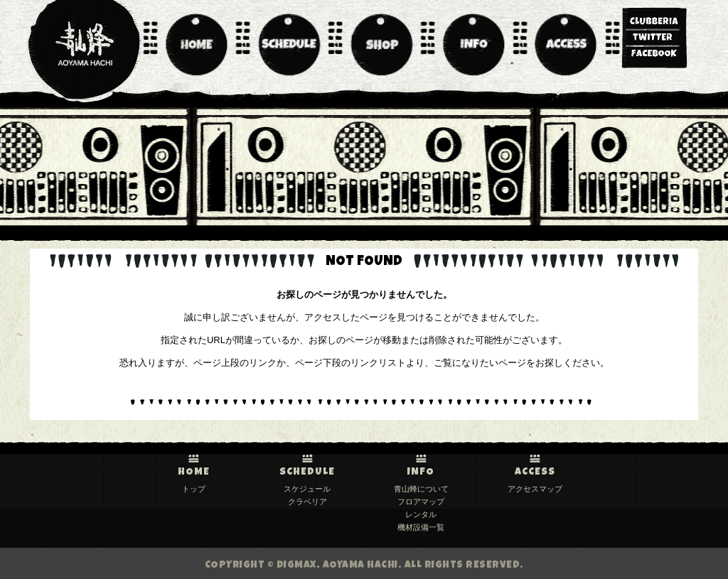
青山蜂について (421, 489)
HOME (194, 472)
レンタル (421, 514)
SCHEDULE (307, 472)
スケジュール (307, 489)
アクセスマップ (535, 489)
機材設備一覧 (421, 527)
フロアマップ (421, 502)
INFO (421, 472)
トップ (194, 489)
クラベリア (307, 502)
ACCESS (535, 472)
